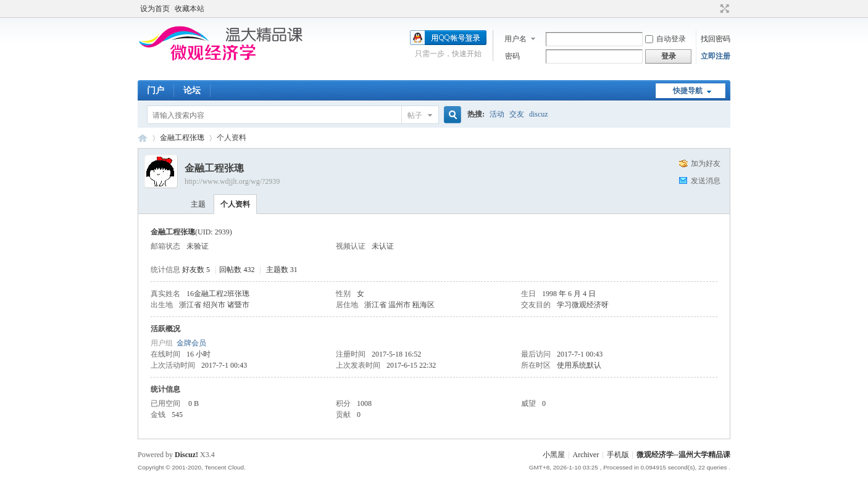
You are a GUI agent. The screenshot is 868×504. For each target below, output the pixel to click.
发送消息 (706, 181)
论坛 (192, 90)
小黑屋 (554, 455)
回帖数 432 (237, 270)
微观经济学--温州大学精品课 (143, 138)
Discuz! (186, 455)
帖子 (415, 115)
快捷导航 (688, 91)
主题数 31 (282, 270)
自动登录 (666, 39)
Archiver (586, 455)
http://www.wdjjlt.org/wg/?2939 (232, 181)
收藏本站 (190, 9)
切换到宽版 (723, 9)
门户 (156, 90)
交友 (517, 114)
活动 (497, 114)
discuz (539, 114)
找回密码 (716, 39)
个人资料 (235, 204)
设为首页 (155, 9)
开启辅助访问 (713, 9)
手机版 (618, 455)
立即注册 (716, 56)
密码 (512, 56)
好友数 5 (196, 270)
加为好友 (706, 163)
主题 (198, 204)
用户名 (515, 39)
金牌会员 (191, 343)
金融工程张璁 (182, 138)
